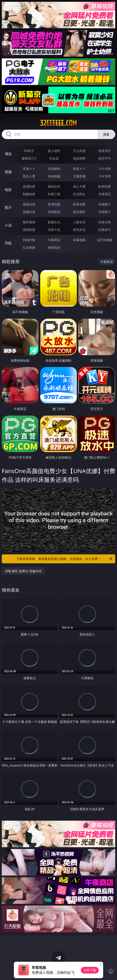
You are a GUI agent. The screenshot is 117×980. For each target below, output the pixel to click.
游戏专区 (104, 151)
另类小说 (54, 230)
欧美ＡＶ (79, 169)
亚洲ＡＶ (29, 169)
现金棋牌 (79, 158)
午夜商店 (54, 240)
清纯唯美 (54, 212)
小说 (8, 225)
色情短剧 (54, 247)
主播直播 (79, 176)
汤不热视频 (104, 240)
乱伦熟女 (79, 194)
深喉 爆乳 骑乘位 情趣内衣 (23, 571)
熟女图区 (79, 212)
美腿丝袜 (29, 212)
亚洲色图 (54, 204)
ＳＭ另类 (104, 176)
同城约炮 (29, 240)
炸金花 (54, 158)
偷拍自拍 (54, 186)
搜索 (106, 134)
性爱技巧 (104, 230)
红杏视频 (29, 247)
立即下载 (90, 970)
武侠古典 (104, 222)
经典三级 (54, 194)
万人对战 (79, 151)
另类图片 (104, 212)
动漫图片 (104, 204)
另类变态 (104, 194)
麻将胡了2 (29, 158)
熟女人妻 (29, 176)
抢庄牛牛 (104, 158)
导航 (8, 243)
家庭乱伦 (54, 222)
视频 (8, 172)
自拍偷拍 (54, 169)
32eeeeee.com (58, 123)
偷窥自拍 (29, 204)
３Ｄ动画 (104, 169)
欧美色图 (79, 204)
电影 (8, 190)
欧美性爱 (104, 186)
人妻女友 (79, 222)
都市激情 (29, 222)
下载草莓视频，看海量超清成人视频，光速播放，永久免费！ (65, 559)
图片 (8, 207)
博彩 (8, 154)
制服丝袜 (29, 194)
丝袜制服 (54, 176)
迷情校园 (29, 230)
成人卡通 (79, 186)
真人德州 (54, 151)
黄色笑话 (79, 230)
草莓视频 (79, 240)
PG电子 (29, 151)
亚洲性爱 (29, 186)
